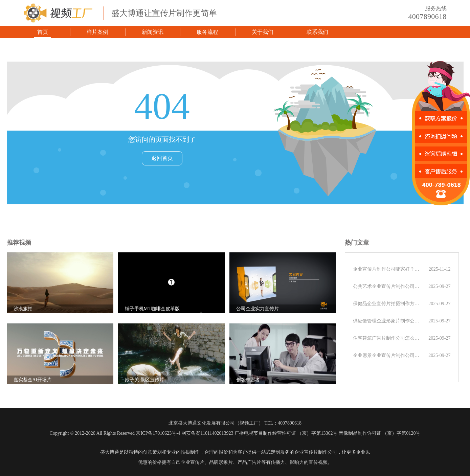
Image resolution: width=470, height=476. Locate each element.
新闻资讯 (153, 32)
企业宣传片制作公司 (316, 452)
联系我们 (317, 32)
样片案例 (97, 32)
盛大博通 (110, 452)
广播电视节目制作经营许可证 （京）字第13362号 (286, 433)
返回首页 (162, 158)
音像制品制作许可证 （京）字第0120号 (380, 433)
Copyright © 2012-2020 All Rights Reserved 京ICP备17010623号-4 (115, 433)
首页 (43, 32)
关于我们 (263, 32)
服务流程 (207, 32)
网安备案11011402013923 (207, 433)
